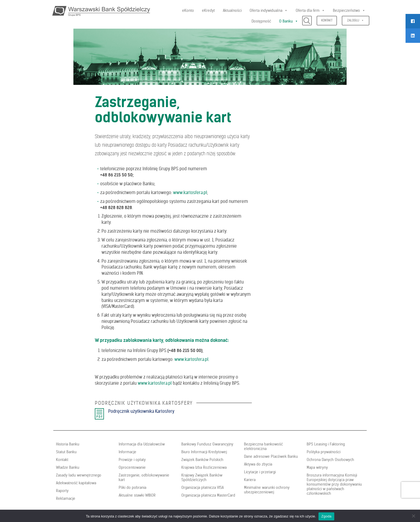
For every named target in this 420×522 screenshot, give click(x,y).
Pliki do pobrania (132, 487)
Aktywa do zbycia (258, 464)
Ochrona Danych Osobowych (330, 460)
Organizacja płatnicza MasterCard (208, 495)
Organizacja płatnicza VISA (202, 487)
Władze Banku (68, 467)
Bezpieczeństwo (349, 10)
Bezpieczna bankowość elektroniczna (263, 446)
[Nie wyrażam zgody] (413, 516)
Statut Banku (66, 452)
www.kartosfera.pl (190, 192)
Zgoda (326, 516)
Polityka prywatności (324, 452)
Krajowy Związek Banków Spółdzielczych (202, 477)
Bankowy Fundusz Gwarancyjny (207, 444)
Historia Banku (68, 444)
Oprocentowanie (132, 467)
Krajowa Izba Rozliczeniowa (204, 467)
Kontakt (327, 20)
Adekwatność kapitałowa (76, 483)
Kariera (250, 480)
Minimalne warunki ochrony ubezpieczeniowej (267, 490)
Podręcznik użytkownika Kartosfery (141, 411)
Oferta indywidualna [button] (269, 10)
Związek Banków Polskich (202, 460)
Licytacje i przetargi (260, 472)
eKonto (188, 10)
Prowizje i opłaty (132, 460)
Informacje (127, 452)
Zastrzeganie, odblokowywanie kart (144, 477)
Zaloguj (356, 20)
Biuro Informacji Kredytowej (204, 452)
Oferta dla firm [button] (310, 10)
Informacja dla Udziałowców (142, 444)
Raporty (62, 491)
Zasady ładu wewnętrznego (79, 475)
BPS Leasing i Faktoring (326, 444)
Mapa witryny (317, 467)
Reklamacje (66, 498)
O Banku (289, 21)
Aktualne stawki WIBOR (137, 495)
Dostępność (261, 21)
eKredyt (208, 10)
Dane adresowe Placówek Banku (271, 456)
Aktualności (232, 10)
